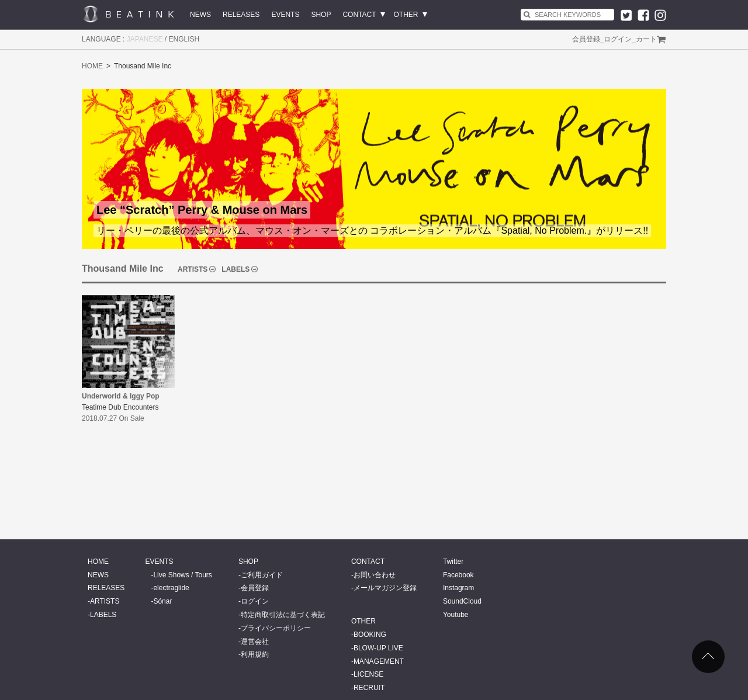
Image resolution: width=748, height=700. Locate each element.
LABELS (236, 269)
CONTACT (359, 15)
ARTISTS (193, 269)
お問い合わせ (375, 575)
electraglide (171, 588)
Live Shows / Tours (183, 575)
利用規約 (255, 654)
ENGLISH (184, 39)
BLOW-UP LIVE (378, 648)
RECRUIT (369, 688)
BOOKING (370, 635)
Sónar (162, 601)
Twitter (453, 562)
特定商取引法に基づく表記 (283, 615)
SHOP (321, 15)
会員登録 (586, 39)
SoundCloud (462, 601)
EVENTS (285, 15)
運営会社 (255, 642)
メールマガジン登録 (385, 588)
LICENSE (368, 674)
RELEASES (241, 15)
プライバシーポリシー (276, 628)
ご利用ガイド (262, 575)
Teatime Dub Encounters (120, 407)
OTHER (406, 15)
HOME (92, 66)
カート (646, 39)
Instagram (458, 588)
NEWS (200, 15)
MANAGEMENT (379, 661)
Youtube (456, 615)
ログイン (618, 39)
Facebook (458, 575)
